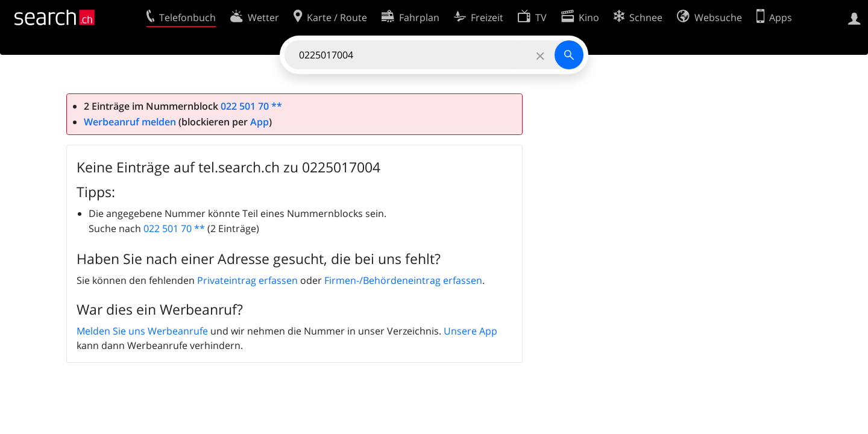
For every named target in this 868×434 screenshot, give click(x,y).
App (259, 122)
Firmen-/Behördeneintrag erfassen (403, 280)
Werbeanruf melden (130, 122)
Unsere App (470, 331)
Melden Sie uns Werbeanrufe (142, 331)
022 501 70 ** (251, 106)
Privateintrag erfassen (247, 280)
